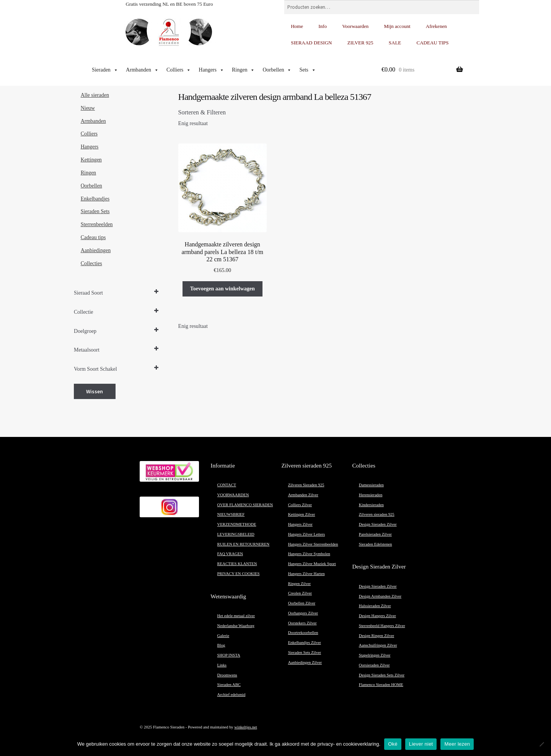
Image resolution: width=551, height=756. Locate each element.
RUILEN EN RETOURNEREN (244, 544)
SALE (395, 43)
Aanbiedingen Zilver (305, 662)
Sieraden (105, 70)
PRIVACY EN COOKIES (239, 574)
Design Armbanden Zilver (380, 596)
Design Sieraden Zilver (378, 524)
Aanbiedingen (96, 250)
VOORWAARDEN (233, 495)
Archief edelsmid (231, 695)
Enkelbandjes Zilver (305, 643)
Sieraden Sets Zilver (305, 653)
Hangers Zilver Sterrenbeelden (313, 544)
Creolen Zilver (300, 593)
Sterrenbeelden (97, 224)
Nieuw (88, 108)
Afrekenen (436, 26)
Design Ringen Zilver (377, 636)
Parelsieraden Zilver (375, 534)
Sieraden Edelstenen (376, 544)
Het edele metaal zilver (236, 616)
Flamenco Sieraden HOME (381, 685)
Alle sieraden (95, 95)
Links (222, 665)
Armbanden (142, 70)
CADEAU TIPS (433, 43)
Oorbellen (277, 70)
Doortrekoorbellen (303, 633)
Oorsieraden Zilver (374, 665)
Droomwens (227, 675)
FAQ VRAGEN (230, 554)
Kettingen (91, 160)
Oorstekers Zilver (302, 623)
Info (323, 26)
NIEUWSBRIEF (231, 514)
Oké (393, 744)
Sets (307, 70)
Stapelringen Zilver (375, 655)
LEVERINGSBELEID (236, 534)
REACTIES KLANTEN (237, 564)
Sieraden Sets (95, 211)
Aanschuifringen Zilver (378, 645)
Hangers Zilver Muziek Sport (312, 564)
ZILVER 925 (360, 43)
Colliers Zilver (300, 505)
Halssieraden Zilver (375, 606)
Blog (221, 645)
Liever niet (421, 744)
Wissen (95, 391)
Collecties (91, 263)
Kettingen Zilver (302, 514)
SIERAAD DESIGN (311, 43)
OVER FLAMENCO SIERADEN (245, 505)
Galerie (223, 636)
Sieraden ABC (229, 685)
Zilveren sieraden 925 (377, 514)
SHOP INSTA (229, 655)
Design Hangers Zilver (377, 616)
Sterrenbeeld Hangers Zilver (382, 626)
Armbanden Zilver (303, 495)
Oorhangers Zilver (303, 613)
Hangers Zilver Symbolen (309, 554)
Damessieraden (371, 485)
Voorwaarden (355, 26)
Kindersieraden (371, 505)
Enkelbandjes (95, 199)
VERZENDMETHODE (237, 524)
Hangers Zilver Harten (306, 574)
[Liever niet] (541, 744)
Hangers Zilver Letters (306, 534)
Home (297, 26)
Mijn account (397, 26)
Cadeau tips (93, 237)
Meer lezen (457, 744)
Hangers (211, 70)
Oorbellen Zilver (302, 603)
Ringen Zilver (299, 584)
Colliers (179, 70)
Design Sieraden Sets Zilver (382, 675)
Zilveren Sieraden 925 (306, 485)
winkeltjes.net (245, 727)
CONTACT (227, 485)
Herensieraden (371, 495)
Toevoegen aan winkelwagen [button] (223, 289)
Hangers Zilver (300, 524)
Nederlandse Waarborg (236, 626)
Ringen (243, 70)
